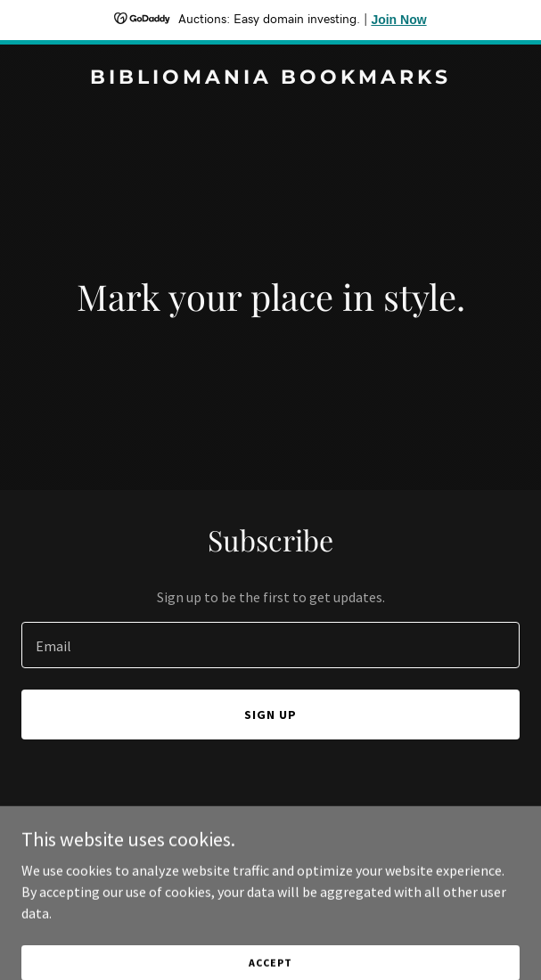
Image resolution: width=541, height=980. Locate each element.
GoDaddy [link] (304, 860)
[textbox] (270, 645)
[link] (270, 78)
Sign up (270, 715)
